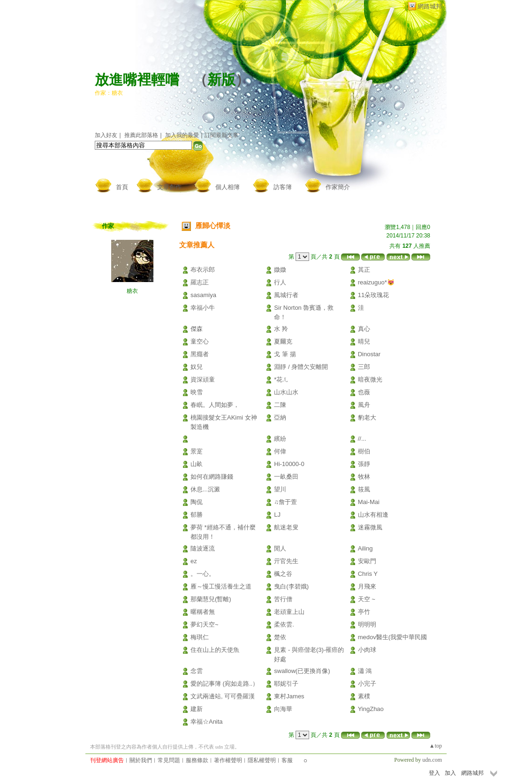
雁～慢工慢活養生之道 (221, 586)
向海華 (283, 709)
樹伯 (364, 451)
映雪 (197, 392)
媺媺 (280, 270)
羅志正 (200, 282)
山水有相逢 (373, 515)
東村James (289, 696)
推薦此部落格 (141, 135)
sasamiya (203, 295)
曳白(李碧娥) (291, 586)
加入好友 (106, 135)
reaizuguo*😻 (376, 282)
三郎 (364, 367)
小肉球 (367, 650)
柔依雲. (284, 624)
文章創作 (169, 187)
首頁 (122, 187)
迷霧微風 (370, 527)
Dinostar (369, 354)
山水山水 (286, 392)
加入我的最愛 (182, 135)
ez (194, 561)
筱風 (364, 489)
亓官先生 (286, 561)
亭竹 (364, 612)
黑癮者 (200, 354)
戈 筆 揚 (285, 354)
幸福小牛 (203, 308)
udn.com (432, 760)
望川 (280, 489)
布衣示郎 (203, 270)
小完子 (367, 684)
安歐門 (367, 561)
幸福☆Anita (207, 722)
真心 (364, 329)
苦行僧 (283, 599)
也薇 (364, 392)
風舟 (364, 405)
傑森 (197, 329)
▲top (436, 746)
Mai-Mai (369, 502)
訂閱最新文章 (221, 135)
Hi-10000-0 (289, 464)
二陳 (280, 405)
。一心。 (203, 574)
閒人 (280, 548)
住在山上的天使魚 (215, 650)
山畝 (197, 464)
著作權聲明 (228, 760)
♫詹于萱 (285, 502)
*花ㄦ (281, 379)
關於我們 (141, 760)
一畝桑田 (286, 477)
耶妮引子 (286, 684)
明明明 (367, 624)
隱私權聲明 (262, 760)
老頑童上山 (289, 612)
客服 (287, 760)
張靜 (364, 464)
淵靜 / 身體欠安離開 (301, 367)
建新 (197, 709)
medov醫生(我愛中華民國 (392, 637)
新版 (221, 80)
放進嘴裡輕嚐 (137, 80)
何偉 (280, 451)
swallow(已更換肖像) (302, 671)
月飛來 (367, 586)
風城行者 (286, 295)
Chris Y (368, 574)
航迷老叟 (286, 527)
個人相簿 (228, 187)
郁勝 (197, 515)
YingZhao (371, 709)
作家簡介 (338, 187)
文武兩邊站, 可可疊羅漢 (223, 696)
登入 (434, 773)
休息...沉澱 (205, 489)
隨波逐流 (203, 548)
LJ (277, 515)
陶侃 (197, 502)
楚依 (280, 637)
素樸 (364, 696)
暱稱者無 (203, 612)
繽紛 (280, 439)
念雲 (197, 671)
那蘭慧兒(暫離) (211, 599)
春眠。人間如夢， (215, 405)
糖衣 (132, 291)
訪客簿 (283, 187)
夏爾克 (283, 341)
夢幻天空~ (205, 624)
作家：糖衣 (109, 93)
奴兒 (197, 367)
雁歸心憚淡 (213, 226)
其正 (364, 270)
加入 (450, 773)
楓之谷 (283, 574)
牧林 (364, 477)
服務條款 (197, 760)
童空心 (200, 341)
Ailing (365, 548)
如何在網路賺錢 (212, 477)
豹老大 (367, 417)
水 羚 (281, 329)
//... (362, 439)
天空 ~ (367, 599)
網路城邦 (430, 6)
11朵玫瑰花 (373, 295)
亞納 (280, 417)
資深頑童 (203, 379)
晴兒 (364, 341)
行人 (280, 282)
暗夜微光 (370, 379)
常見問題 (169, 760)
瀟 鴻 (365, 671)
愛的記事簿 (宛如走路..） (224, 684)
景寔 (197, 451)
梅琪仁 (200, 637)
